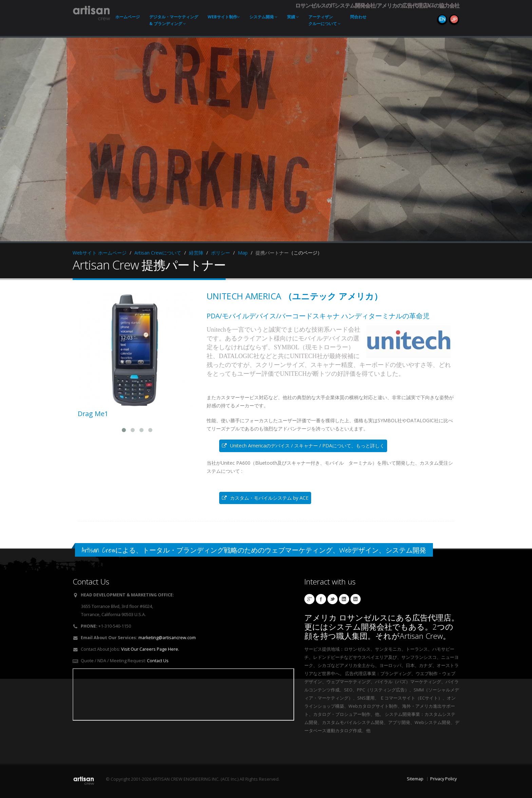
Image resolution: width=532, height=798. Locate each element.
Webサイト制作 (224, 17)
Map (243, 253)
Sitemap (415, 779)
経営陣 (196, 253)
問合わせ (358, 17)
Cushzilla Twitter (332, 599)
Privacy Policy (443, 779)
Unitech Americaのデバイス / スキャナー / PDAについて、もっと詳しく (303, 446)
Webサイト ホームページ (100, 253)
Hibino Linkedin (344, 599)
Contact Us (158, 661)
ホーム (128, 17)
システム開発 (263, 17)
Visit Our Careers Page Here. (150, 649)
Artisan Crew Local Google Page (309, 599)
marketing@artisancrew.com (167, 638)
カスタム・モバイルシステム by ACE (265, 498)
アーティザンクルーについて (325, 20)
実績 (293, 17)
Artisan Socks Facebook (321, 599)
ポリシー (221, 253)
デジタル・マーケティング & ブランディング (174, 20)
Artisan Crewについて (158, 253)
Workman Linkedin (356, 599)
